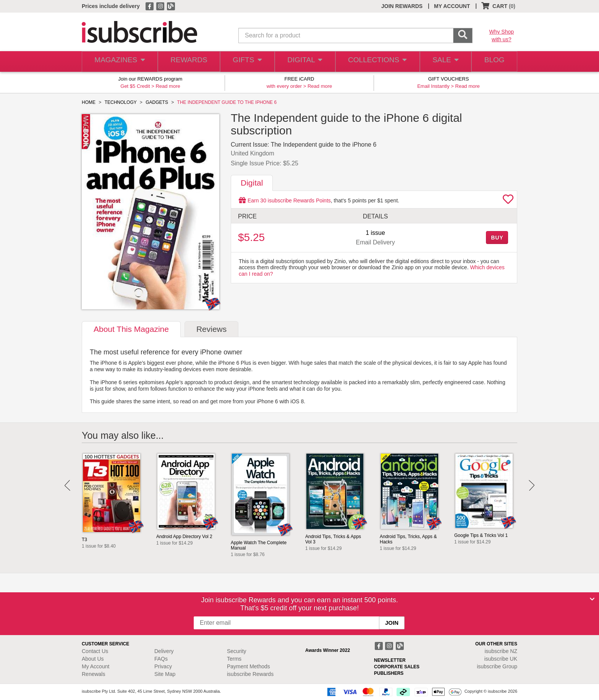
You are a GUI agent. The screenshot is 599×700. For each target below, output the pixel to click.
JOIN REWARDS (402, 6)
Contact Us (95, 651)
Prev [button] (67, 485)
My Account (96, 666)
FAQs (161, 659)
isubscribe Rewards (250, 674)
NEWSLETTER (390, 660)
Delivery (164, 651)
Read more (168, 86)
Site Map (165, 674)
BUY (497, 238)
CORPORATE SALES (397, 667)
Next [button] (532, 485)
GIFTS (246, 62)
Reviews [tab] (211, 329)
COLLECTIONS (375, 62)
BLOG (493, 62)
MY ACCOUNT (452, 6)
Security (237, 651)
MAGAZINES (119, 62)
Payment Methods (249, 666)
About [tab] (131, 329)
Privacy (163, 666)
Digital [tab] (252, 183)
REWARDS (187, 62)
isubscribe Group (497, 666)
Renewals (93, 674)
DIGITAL (304, 62)
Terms (234, 659)
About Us (93, 659)
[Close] (592, 599)
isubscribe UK (501, 659)
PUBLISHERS (389, 673)
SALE (442, 62)
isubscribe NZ (501, 651)
